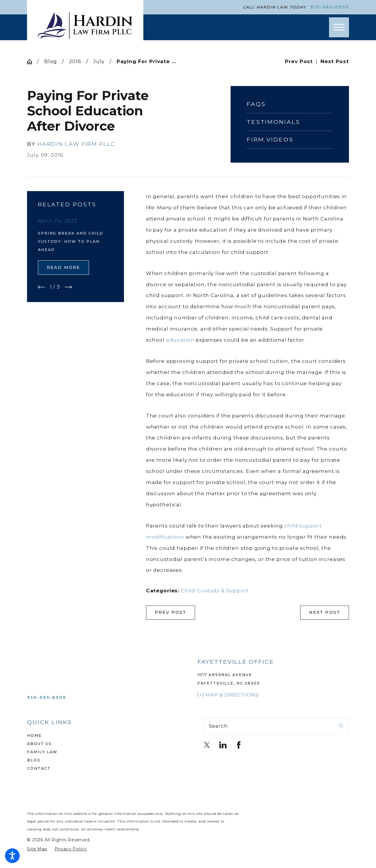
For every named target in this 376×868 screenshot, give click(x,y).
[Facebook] (239, 745)
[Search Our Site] (341, 726)
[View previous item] (41, 287)
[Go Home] (32, 62)
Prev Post (171, 612)
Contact (39, 768)
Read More (64, 267)
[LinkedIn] (223, 745)
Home (34, 735)
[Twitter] (207, 745)
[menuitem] (100, 735)
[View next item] (68, 287)
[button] (12, 856)
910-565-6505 (329, 7)
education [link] (180, 340)
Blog (51, 61)
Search (218, 726)
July (99, 61)
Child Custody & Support (215, 591)
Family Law (42, 752)
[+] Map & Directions (228, 695)
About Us (39, 744)
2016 (75, 61)
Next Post (325, 612)
